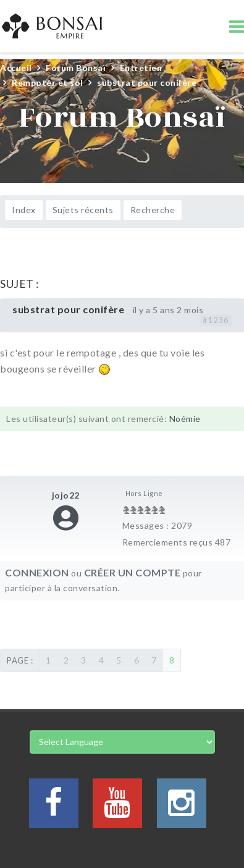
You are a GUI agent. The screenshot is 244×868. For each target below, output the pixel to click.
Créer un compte (133, 572)
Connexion (37, 572)
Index (24, 210)
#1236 (216, 320)
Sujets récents (83, 210)
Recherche (153, 210)
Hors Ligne (144, 493)
